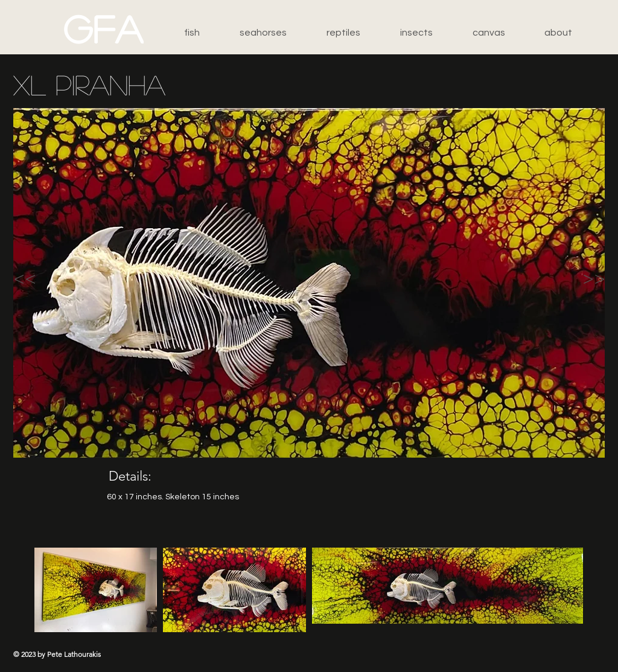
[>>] (565, 278)
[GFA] (104, 28)
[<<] (56, 278)
